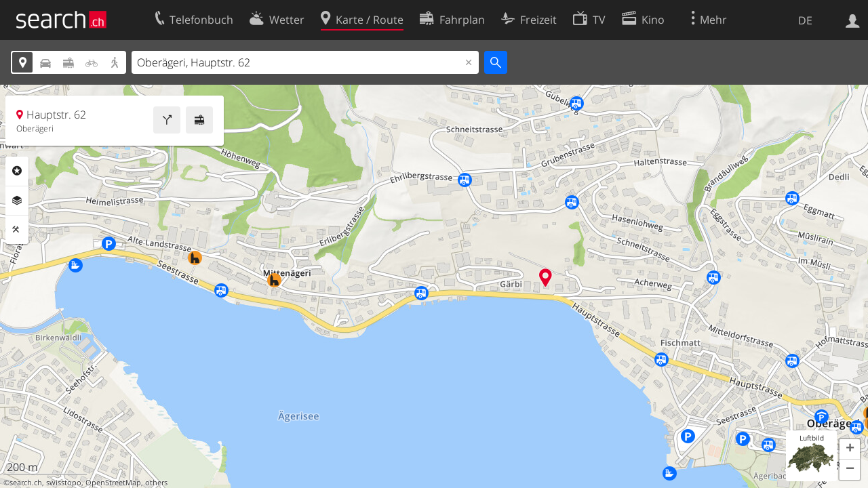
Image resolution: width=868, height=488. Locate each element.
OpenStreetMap (113, 483)
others (156, 483)
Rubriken (17, 171)
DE (805, 20)
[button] (850, 449)
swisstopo (64, 483)
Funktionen (17, 230)
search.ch (26, 483)
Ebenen (17, 201)
